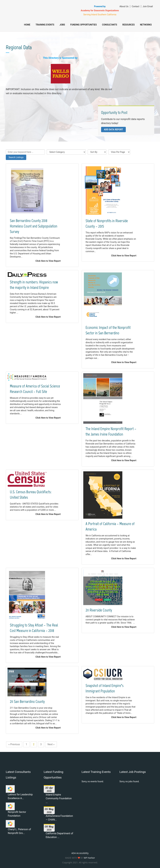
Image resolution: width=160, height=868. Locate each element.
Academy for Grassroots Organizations (98, 10)
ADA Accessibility (80, 853)
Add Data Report (113, 130)
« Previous (14, 744)
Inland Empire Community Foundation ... (59, 798)
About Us (123, 6)
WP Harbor (89, 858)
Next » (51, 744)
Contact (134, 6)
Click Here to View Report (48, 261)
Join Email (146, 6)
